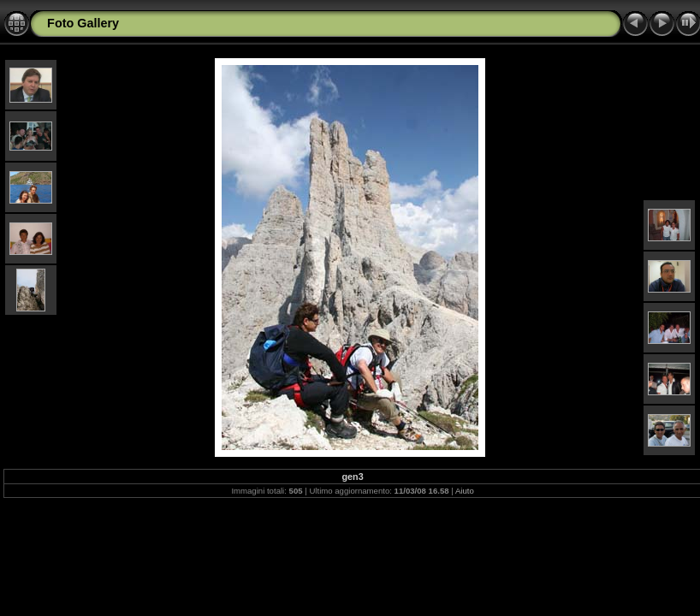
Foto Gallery (83, 23)
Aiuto (465, 491)
